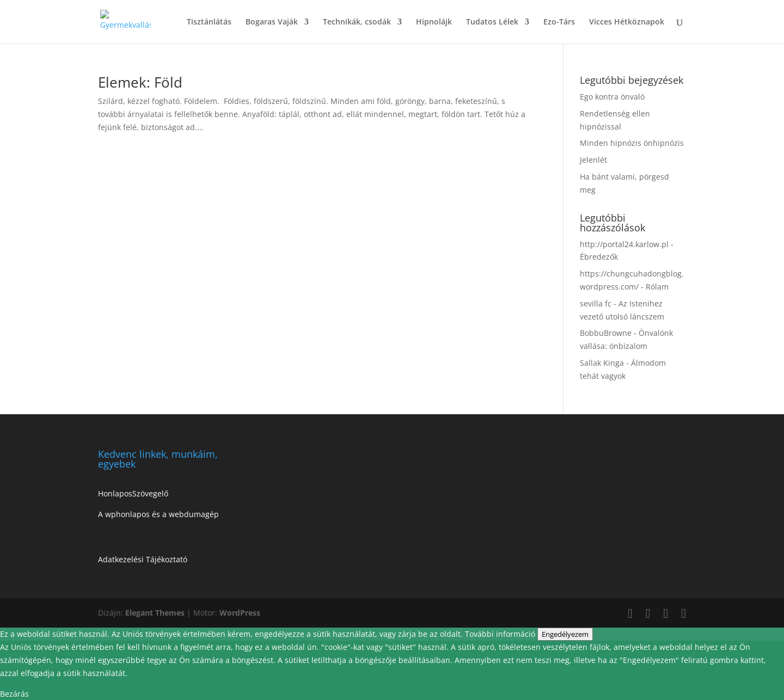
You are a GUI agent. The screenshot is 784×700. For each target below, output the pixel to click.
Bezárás (14, 694)
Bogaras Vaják (272, 22)
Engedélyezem (565, 634)
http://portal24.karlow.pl (624, 244)
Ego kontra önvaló (612, 97)
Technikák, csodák (357, 22)
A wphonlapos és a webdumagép (158, 514)
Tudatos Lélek (492, 22)
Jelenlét (593, 160)
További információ (501, 634)
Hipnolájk (434, 22)
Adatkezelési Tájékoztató (143, 559)
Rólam (657, 287)
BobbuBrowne (606, 333)
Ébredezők (599, 257)
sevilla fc (596, 303)
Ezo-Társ (559, 22)
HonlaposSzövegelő (133, 493)
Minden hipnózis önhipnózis (632, 143)
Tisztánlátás (209, 22)
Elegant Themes (155, 613)
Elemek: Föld (140, 82)
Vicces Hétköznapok (627, 22)
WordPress (240, 613)
